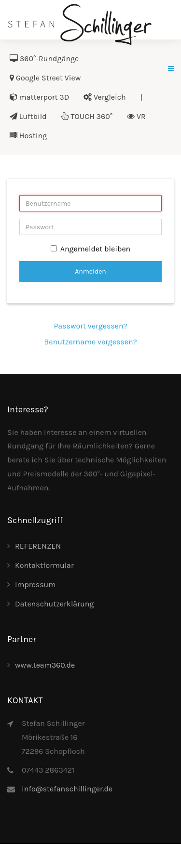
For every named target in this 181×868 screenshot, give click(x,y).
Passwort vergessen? (90, 326)
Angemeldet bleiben (91, 249)
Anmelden (90, 271)
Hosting (28, 136)
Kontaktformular (44, 565)
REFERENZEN (38, 546)
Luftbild (28, 116)
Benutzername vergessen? (90, 342)
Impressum (35, 585)
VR (136, 116)
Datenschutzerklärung (54, 604)
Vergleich (104, 97)
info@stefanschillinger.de (67, 789)
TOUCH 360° (87, 116)
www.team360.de (45, 665)
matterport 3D (39, 97)
